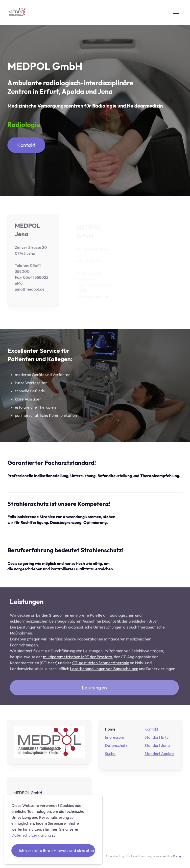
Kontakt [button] (26, 145)
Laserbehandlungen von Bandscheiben (104, 669)
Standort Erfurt (158, 737)
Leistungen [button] (95, 688)
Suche (110, 754)
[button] (176, 12)
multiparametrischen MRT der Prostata (78, 658)
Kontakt (151, 729)
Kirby (177, 856)
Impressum (115, 737)
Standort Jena (157, 745)
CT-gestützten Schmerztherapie (101, 664)
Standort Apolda (159, 754)
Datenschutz (116, 745)
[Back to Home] (17, 12)
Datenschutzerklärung (31, 835)
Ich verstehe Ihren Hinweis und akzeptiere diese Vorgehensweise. (57, 850)
